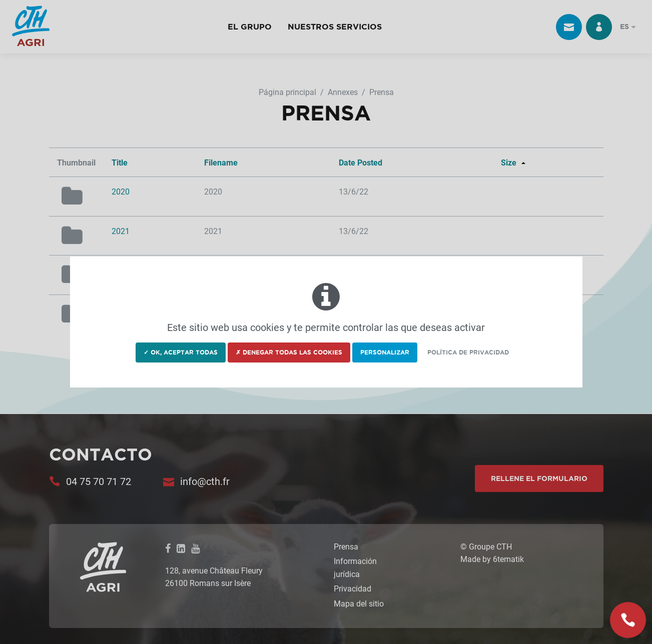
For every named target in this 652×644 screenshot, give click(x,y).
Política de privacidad (468, 352)
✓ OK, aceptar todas (181, 352)
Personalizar (385, 352)
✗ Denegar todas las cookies (289, 352)
